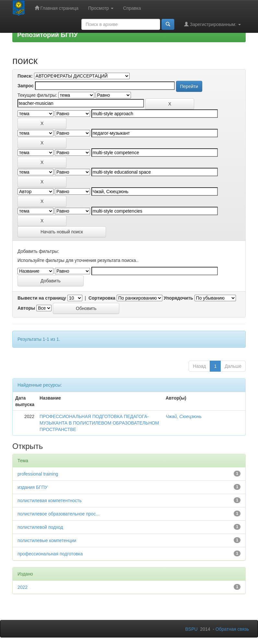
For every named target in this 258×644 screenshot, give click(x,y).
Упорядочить (178, 298)
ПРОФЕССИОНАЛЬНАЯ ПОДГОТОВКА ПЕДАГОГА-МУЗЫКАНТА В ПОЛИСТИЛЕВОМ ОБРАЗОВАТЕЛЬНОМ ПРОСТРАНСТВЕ (99, 423)
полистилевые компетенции (47, 540)
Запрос (26, 86)
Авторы (26, 308)
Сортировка (102, 298)
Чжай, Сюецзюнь (184, 416)
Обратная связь (232, 629)
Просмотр (101, 8)
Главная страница (57, 8)
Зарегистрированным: (212, 24)
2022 (23, 587)
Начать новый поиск (62, 232)
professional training (38, 474)
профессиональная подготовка (50, 554)
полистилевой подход (40, 527)
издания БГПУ (33, 487)
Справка (132, 8)
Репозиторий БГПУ (47, 35)
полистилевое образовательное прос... (59, 514)
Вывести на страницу (42, 298)
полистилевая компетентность (50, 501)
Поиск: (25, 76)
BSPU (191, 629)
